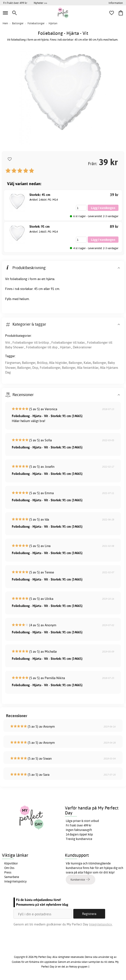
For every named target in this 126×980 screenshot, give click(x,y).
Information (116, 3)
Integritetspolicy (15, 881)
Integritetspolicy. (101, 924)
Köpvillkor (11, 863)
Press (8, 872)
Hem (5, 23)
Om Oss (9, 868)
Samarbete (12, 877)
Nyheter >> (40, 3)
